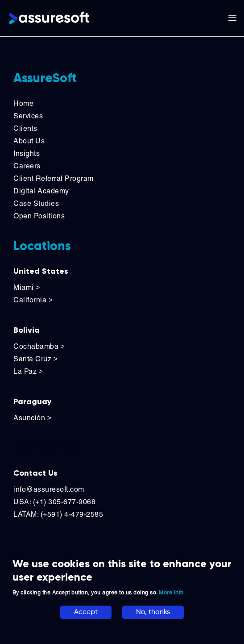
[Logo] (49, 18)
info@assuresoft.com (49, 489)
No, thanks (153, 612)
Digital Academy (41, 191)
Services (28, 116)
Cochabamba (39, 346)
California (33, 300)
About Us (29, 141)
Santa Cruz (35, 359)
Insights (27, 153)
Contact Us (35, 473)
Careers (27, 166)
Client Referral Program (54, 178)
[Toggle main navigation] (232, 18)
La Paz (28, 371)
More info (171, 593)
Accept (86, 612)
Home (23, 103)
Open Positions (39, 216)
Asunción (32, 418)
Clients (25, 128)
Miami (28, 287)
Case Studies (36, 203)
